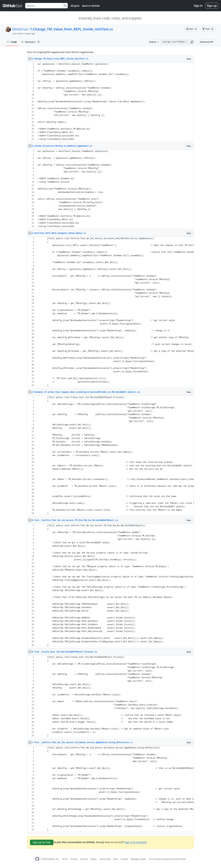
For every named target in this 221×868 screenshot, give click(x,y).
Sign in (198, 6)
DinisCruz (20, 29)
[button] (192, 42)
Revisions (31, 42)
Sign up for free (42, 842)
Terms (65, 859)
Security (84, 859)
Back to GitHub (91, 6)
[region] (110, 102)
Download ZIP (207, 42)
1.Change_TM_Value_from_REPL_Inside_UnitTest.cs (72, 29)
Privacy (74, 859)
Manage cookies (139, 859)
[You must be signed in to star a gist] (192, 29)
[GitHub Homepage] (37, 859)
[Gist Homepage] (13, 6)
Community (105, 859)
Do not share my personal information (168, 859)
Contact (124, 859)
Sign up (212, 6)
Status (94, 859)
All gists (75, 6)
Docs (116, 859)
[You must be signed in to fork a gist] (208, 29)
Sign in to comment (136, 842)
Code (12, 42)
